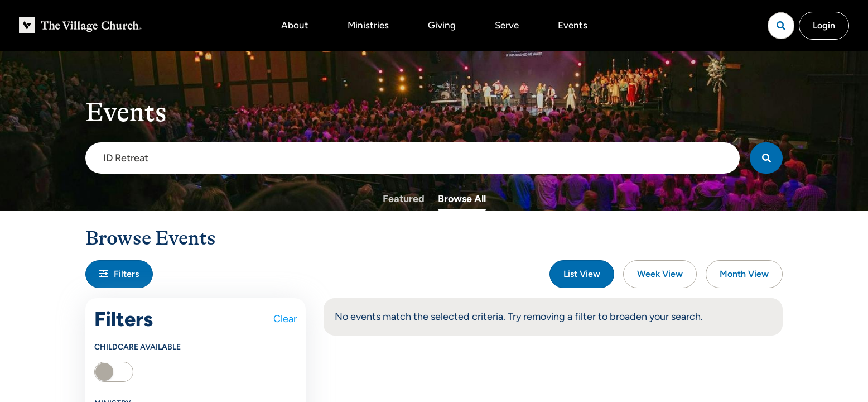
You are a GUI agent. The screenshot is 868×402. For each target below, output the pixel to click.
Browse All (462, 199)
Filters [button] (119, 274)
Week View (660, 274)
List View (582, 274)
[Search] (766, 158)
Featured (404, 199)
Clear (285, 319)
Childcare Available (138, 347)
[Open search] (781, 26)
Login (824, 25)
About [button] (295, 25)
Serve (507, 25)
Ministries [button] (368, 25)
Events (573, 25)
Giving (442, 25)
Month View (744, 274)
